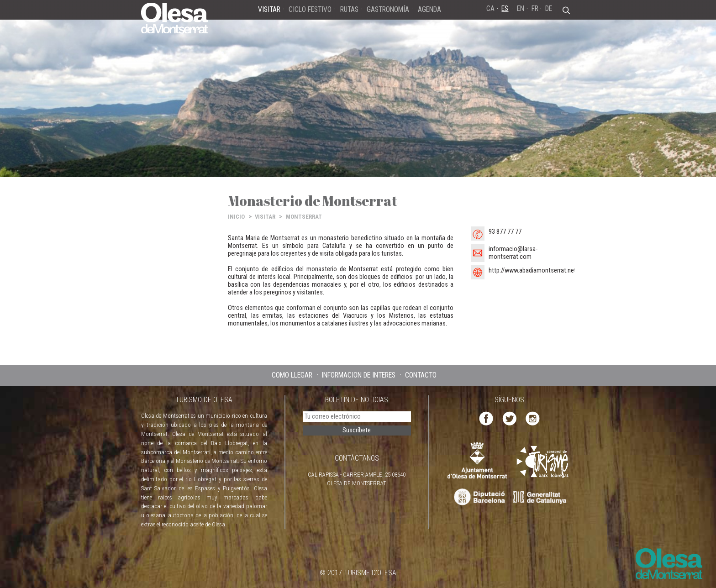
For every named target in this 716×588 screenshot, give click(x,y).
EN (521, 8)
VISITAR (265, 217)
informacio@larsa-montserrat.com (513, 253)
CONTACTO (421, 375)
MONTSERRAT (304, 217)
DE (549, 8)
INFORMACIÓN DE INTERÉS (358, 375)
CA (490, 8)
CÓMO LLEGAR (292, 375)
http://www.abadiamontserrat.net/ (534, 270)
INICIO (236, 217)
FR (535, 8)
